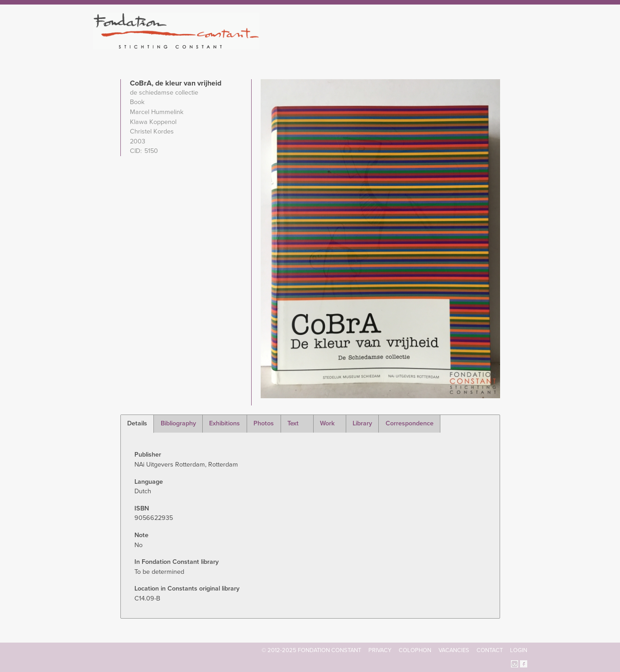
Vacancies (454, 650)
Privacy (380, 650)
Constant (389, 45)
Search (522, 44)
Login (519, 650)
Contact (490, 650)
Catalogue (427, 45)
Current (496, 45)
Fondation (349, 45)
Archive (463, 45)
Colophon (415, 650)
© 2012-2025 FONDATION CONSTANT (311, 650)
